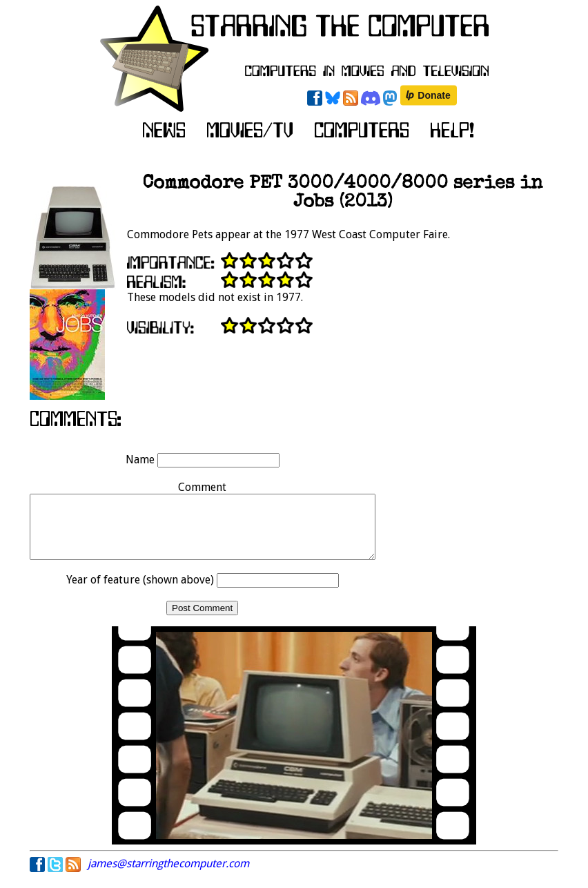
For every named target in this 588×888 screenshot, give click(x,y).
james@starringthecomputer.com (168, 876)
